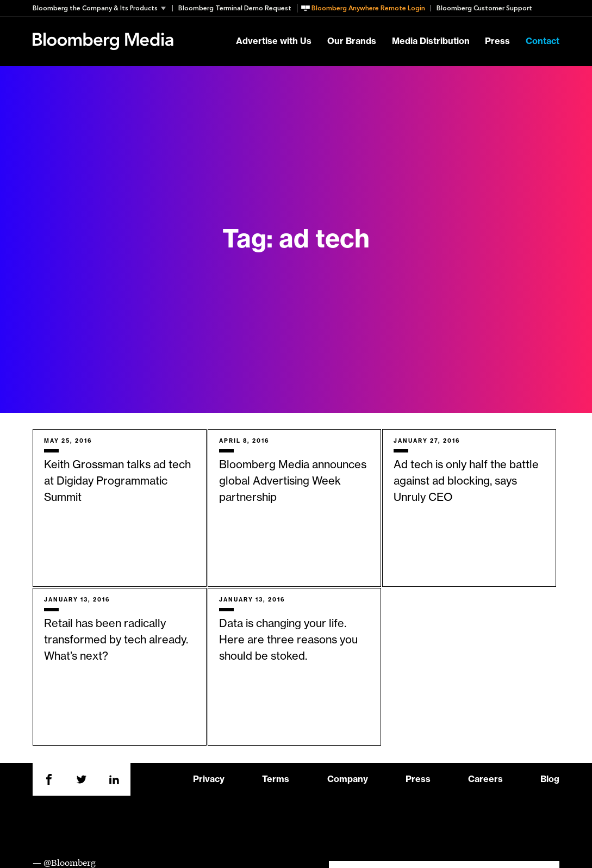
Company (348, 779)
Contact (543, 41)
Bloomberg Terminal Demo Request (235, 8)
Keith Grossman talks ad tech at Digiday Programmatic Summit (117, 481)
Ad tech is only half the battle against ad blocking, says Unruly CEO (466, 481)
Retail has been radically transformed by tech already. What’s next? (116, 640)
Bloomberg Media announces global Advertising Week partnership (293, 481)
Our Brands (352, 41)
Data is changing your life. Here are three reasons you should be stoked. (288, 640)
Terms (276, 779)
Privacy (209, 779)
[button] (102, 8)
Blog (550, 779)
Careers (485, 779)
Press (497, 41)
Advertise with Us (274, 41)
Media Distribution (431, 41)
